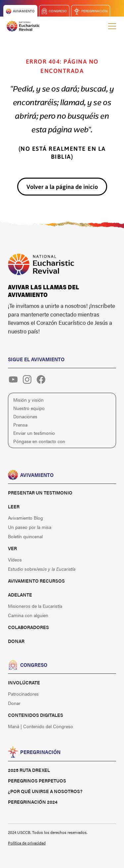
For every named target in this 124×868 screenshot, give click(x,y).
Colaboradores (28, 627)
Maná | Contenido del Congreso (41, 726)
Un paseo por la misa (30, 527)
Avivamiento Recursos (36, 581)
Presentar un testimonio (40, 492)
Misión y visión (28, 400)
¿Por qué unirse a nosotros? (45, 791)
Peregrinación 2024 (33, 802)
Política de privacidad (27, 843)
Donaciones (25, 416)
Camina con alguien (28, 615)
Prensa (20, 425)
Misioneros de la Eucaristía (35, 606)
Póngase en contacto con (39, 441)
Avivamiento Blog (25, 518)
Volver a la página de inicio (62, 187)
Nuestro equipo (29, 408)
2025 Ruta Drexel (29, 770)
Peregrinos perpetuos (37, 781)
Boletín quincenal (25, 536)
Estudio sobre (42, 569)
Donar (16, 641)
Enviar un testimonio (34, 433)
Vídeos (15, 559)
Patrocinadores (23, 694)
